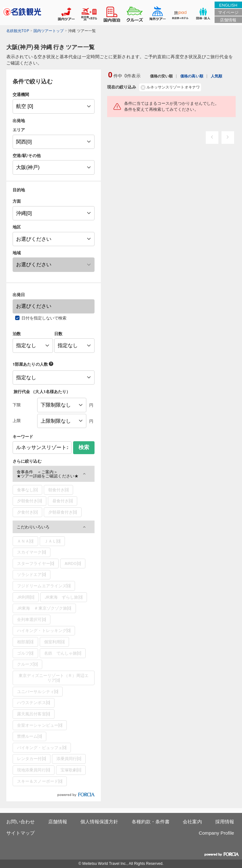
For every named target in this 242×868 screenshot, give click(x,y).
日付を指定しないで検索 (44, 318)
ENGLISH (228, 5)
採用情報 (225, 822)
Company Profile (216, 833)
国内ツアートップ (49, 31)
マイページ (228, 12)
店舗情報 (228, 20)
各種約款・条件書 (151, 822)
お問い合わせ (21, 822)
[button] (54, 474)
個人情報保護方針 (99, 822)
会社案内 (192, 822)
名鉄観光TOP (18, 31)
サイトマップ (21, 833)
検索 (84, 447)
